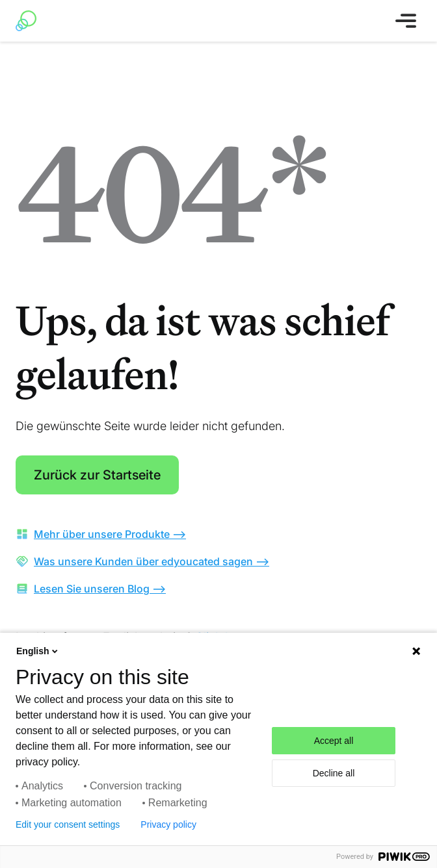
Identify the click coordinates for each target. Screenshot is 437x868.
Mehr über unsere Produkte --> (110, 534)
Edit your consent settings (68, 824)
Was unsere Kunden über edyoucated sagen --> (152, 561)
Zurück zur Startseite (97, 475)
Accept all (334, 741)
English (38, 651)
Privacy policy (168, 824)
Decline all (334, 773)
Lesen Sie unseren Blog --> (100, 589)
